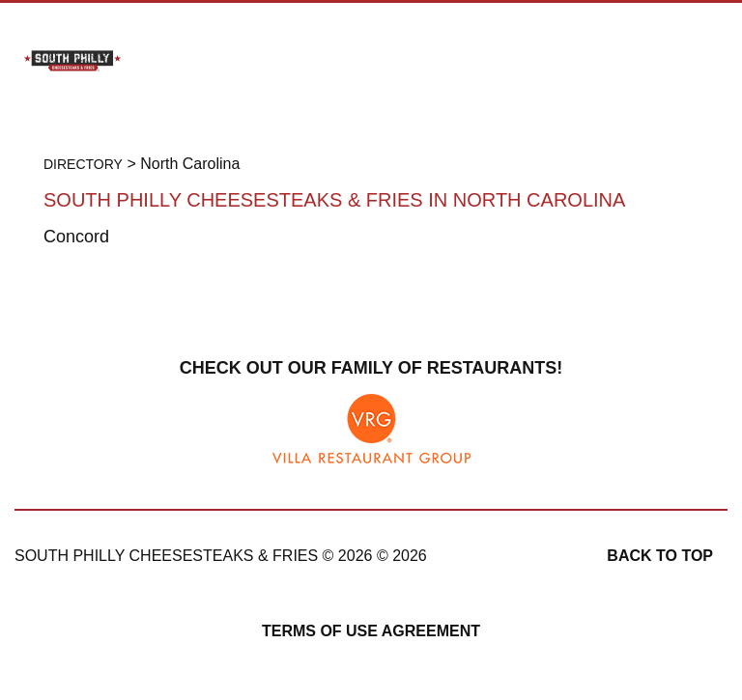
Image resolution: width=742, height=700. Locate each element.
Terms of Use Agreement (371, 631)
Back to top (660, 556)
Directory (83, 164)
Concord (76, 237)
